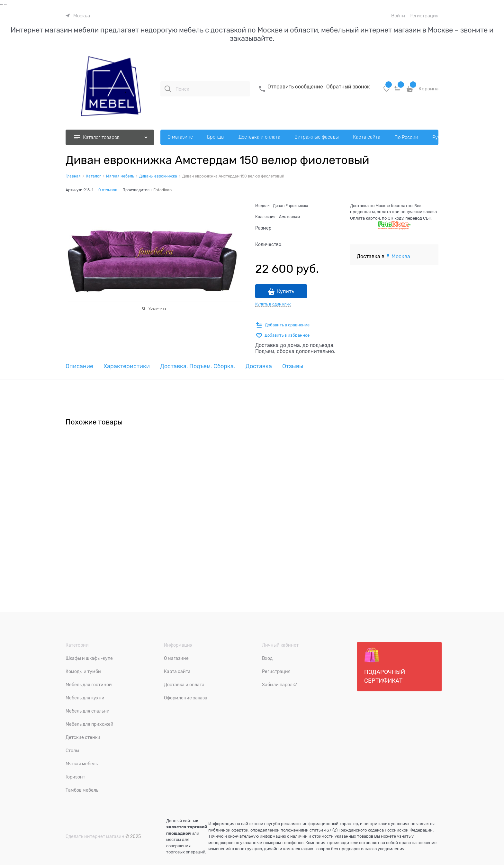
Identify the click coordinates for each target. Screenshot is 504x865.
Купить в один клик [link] (273, 304)
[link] (78, 16)
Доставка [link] (259, 366)
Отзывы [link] (293, 366)
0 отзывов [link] (108, 190)
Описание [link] (79, 366)
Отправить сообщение (295, 87)
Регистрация (424, 16)
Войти (398, 16)
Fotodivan (162, 190)
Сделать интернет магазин (95, 836)
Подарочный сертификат (385, 666)
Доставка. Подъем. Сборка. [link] (198, 366)
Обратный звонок (348, 87)
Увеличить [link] (157, 308)
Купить (286, 292)
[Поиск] (168, 89)
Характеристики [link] (127, 366)
